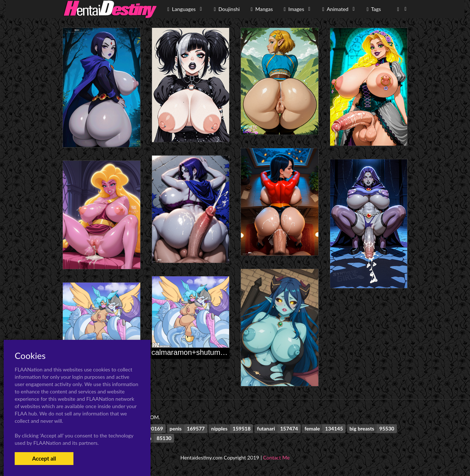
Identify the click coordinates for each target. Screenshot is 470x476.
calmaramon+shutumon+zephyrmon (210, 352)
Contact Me (276, 457)
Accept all (44, 458)
